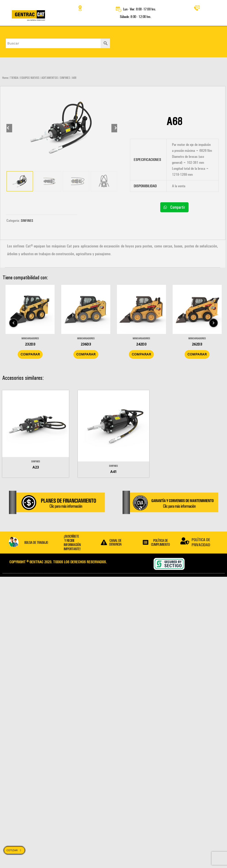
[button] (174, 207)
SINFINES (65, 78)
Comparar (45, 356)
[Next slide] (113, 87)
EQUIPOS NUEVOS (30, 78)
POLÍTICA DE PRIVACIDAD (201, 543)
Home (5, 78)
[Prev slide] (10, 87)
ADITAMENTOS (50, 78)
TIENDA (14, 78)
